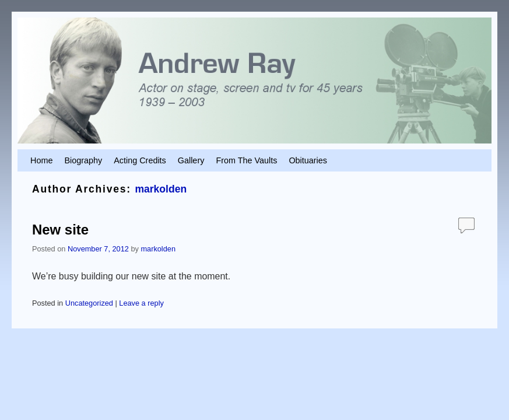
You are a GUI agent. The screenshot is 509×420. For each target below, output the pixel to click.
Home (41, 160)
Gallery (191, 160)
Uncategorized (89, 303)
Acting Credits (140, 160)
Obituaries (308, 160)
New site (60, 230)
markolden (161, 189)
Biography (83, 160)
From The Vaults (246, 160)
